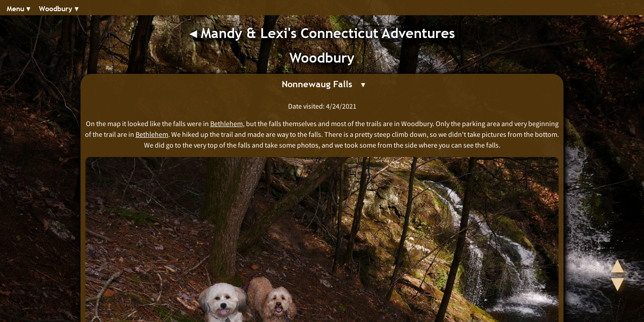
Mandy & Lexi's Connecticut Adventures (328, 33)
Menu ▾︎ (18, 9)
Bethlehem (227, 123)
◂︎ (195, 33)
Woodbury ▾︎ (59, 9)
